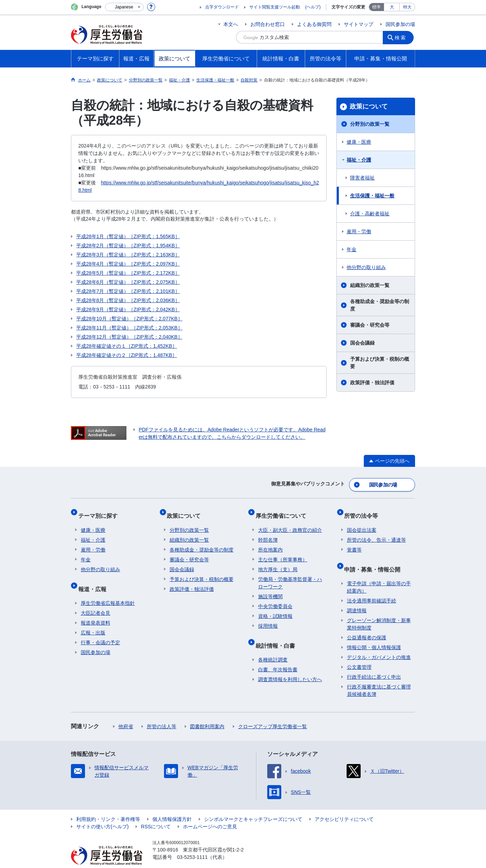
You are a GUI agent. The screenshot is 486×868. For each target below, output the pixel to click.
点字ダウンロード (222, 7)
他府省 (126, 713)
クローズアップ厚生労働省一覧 (272, 713)
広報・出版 (93, 619)
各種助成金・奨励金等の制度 (380, 305)
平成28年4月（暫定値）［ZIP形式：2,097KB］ (128, 264)
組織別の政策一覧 (370, 285)
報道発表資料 (96, 609)
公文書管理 (359, 653)
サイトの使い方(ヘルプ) (102, 813)
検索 (402, 37)
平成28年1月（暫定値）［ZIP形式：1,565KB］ (128, 236)
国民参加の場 (400, 24)
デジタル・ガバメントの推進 (379, 644)
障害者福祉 (362, 178)
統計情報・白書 (278, 634)
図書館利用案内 (207, 713)
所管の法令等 (364, 510)
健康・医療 (359, 142)
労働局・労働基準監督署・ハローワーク (290, 575)
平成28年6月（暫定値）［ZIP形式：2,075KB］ (128, 282)
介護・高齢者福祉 (370, 214)
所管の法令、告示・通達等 (376, 532)
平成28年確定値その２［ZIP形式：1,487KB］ (127, 355)
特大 (407, 7)
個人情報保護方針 (172, 805)
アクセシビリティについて (344, 805)
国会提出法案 (362, 522)
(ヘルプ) (313, 7)
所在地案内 (270, 542)
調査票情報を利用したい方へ (290, 666)
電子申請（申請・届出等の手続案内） (379, 573)
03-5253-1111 (192, 843)
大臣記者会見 (96, 599)
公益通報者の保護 (367, 624)
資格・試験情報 (275, 608)
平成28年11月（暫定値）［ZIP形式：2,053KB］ (129, 328)
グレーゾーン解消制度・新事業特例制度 (379, 610)
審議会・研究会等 (370, 325)
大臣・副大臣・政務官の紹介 (290, 522)
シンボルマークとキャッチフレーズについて (253, 805)
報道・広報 (95, 578)
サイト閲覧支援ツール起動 (275, 7)
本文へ (231, 24)
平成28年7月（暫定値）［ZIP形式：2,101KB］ (128, 291)
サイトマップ (359, 24)
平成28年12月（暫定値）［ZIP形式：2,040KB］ (129, 337)
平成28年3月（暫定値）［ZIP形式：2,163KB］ (128, 255)
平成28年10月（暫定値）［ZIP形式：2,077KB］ (129, 319)
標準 (376, 7)
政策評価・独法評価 (372, 383)
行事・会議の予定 (100, 629)
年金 (352, 249)
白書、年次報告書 (278, 656)
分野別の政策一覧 (370, 124)
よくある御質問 (314, 24)
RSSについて (156, 813)
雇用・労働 (359, 231)
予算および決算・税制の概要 (380, 363)
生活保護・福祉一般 (372, 196)
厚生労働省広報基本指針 (108, 589)
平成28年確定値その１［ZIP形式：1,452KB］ (127, 346)
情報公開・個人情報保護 (374, 634)
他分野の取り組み (366, 267)
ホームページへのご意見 (210, 813)
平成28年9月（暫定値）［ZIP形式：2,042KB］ (128, 309)
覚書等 (354, 542)
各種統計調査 (273, 646)
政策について (369, 106)
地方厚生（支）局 (278, 561)
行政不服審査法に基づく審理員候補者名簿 (379, 677)
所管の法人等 (162, 713)
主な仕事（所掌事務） (283, 552)
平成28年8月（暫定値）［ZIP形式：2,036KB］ (128, 300)
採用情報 (268, 618)
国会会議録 (362, 343)
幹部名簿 (268, 532)
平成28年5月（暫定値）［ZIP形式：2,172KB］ (128, 273)
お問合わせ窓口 (268, 24)
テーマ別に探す (100, 510)
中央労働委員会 (275, 598)
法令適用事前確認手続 (372, 587)
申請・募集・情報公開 (375, 558)
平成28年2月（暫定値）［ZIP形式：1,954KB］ (128, 246)
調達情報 (357, 597)
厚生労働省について (283, 510)
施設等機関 (270, 588)
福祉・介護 (359, 160)
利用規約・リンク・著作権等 (108, 805)
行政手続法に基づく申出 (374, 663)
